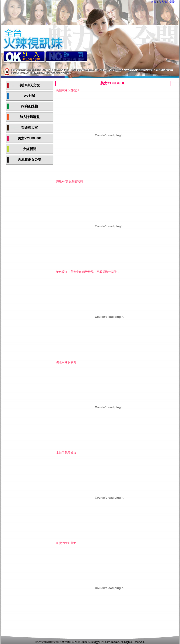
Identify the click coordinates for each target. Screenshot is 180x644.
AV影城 (30, 96)
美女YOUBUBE (29, 138)
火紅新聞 (30, 149)
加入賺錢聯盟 (30, 117)
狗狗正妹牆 (29, 106)
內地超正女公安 (29, 160)
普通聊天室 (29, 127)
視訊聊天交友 (30, 85)
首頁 (154, 2)
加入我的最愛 (167, 2)
